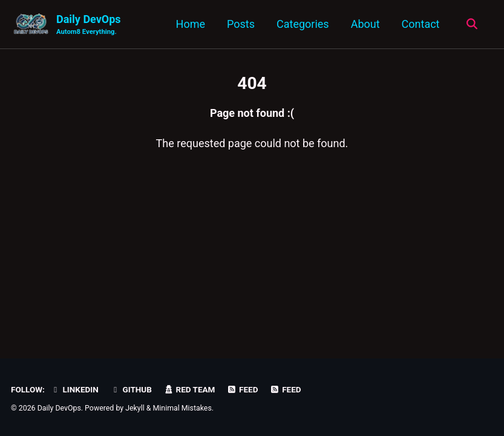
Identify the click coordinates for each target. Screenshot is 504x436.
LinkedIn (74, 389)
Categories (303, 24)
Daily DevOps (89, 25)
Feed (243, 389)
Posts (241, 24)
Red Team (189, 389)
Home (191, 24)
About (365, 24)
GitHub (131, 389)
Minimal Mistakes (182, 408)
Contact (421, 24)
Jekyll (135, 408)
